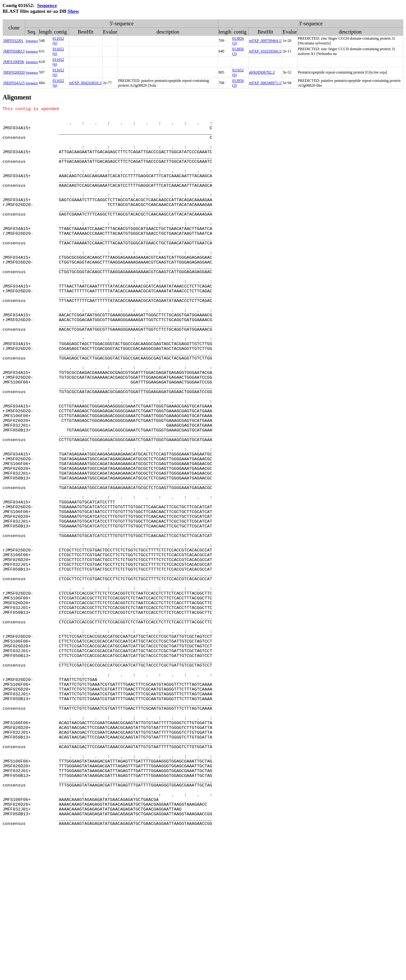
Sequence (47, 5)
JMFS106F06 (14, 62)
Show (73, 11)
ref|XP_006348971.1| (265, 83)
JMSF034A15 (14, 83)
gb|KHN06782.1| (262, 72)
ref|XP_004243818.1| (86, 83)
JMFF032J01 (13, 41)
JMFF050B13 (14, 51)
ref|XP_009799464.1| (265, 41)
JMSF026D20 (14, 72)
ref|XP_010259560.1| (265, 51)
